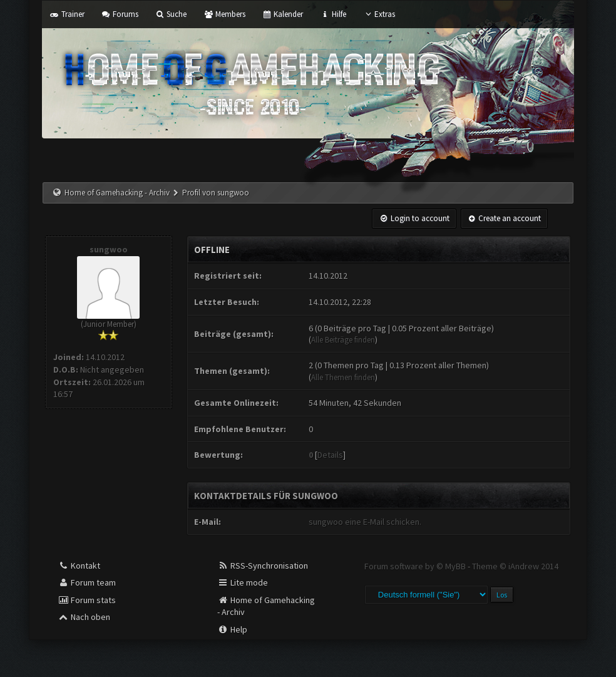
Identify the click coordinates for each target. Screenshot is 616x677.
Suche (171, 14)
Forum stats (87, 600)
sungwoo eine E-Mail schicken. (365, 522)
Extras (379, 14)
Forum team (87, 582)
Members (224, 14)
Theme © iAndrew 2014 (515, 566)
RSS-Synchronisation (263, 566)
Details (330, 455)
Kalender (283, 14)
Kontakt (79, 566)
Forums (120, 14)
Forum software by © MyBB (416, 566)
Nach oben (84, 617)
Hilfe (333, 14)
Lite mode (243, 582)
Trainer (67, 14)
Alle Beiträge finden (343, 340)
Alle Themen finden (343, 377)
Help (232, 629)
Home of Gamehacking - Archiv (117, 193)
